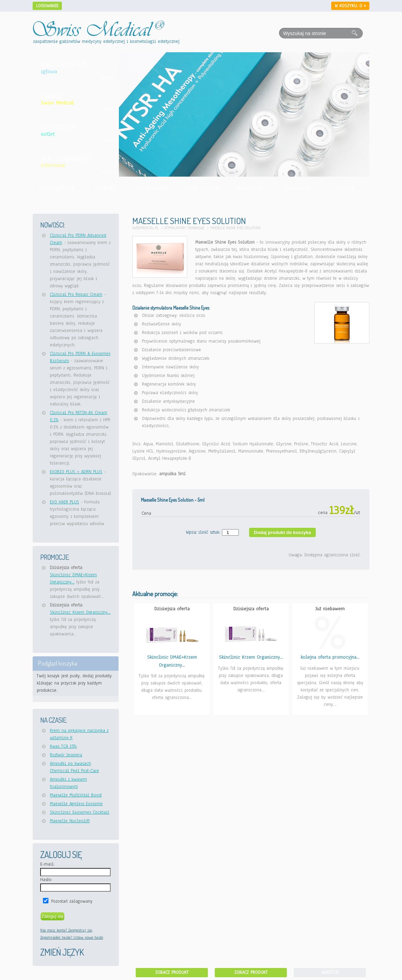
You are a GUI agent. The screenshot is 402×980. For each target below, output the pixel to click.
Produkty (105, 188)
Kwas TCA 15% (63, 746)
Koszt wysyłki (153, 188)
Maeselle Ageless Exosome (76, 804)
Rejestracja (249, 188)
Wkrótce (330, 972)
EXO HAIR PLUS (64, 502)
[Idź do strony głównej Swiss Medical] (99, 24)
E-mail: (47, 864)
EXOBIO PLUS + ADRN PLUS (76, 472)
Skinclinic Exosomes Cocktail (80, 812)
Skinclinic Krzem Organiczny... (80, 612)
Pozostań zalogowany (72, 901)
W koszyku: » (350, 6)
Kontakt (345, 188)
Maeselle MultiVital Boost (76, 795)
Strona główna (57, 188)
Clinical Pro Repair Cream (76, 294)
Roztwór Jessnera (66, 755)
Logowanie (47, 6)
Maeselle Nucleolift (70, 821)
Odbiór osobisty (201, 188)
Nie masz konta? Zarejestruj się (66, 930)
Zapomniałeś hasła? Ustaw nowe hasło (72, 937)
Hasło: (46, 880)
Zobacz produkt (172, 972)
